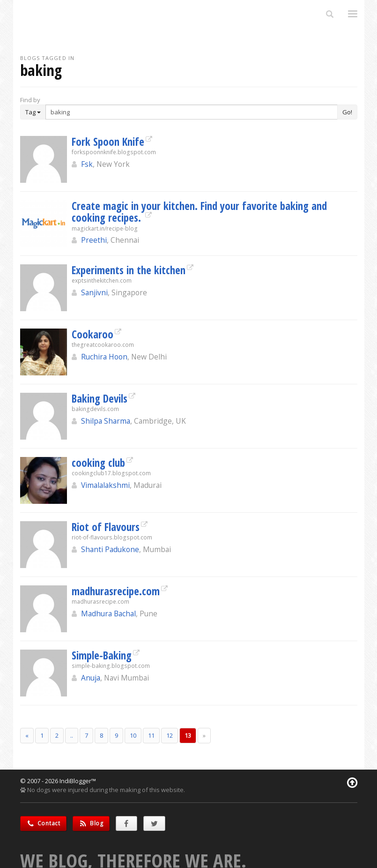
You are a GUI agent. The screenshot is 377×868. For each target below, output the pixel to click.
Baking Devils (100, 398)
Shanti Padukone (110, 549)
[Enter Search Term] (192, 112)
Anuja (91, 678)
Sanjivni (94, 292)
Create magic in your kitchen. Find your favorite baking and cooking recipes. (199, 212)
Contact (43, 823)
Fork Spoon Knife (108, 142)
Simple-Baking (102, 655)
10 (133, 735)
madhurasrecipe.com (116, 591)
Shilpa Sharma (106, 421)
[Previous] (27, 736)
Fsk (87, 164)
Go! (347, 112)
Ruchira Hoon (104, 357)
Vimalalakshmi (105, 485)
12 (170, 735)
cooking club (98, 463)
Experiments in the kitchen (129, 270)
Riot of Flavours (106, 527)
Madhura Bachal (108, 614)
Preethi (94, 240)
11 (151, 735)
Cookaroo (92, 334)
